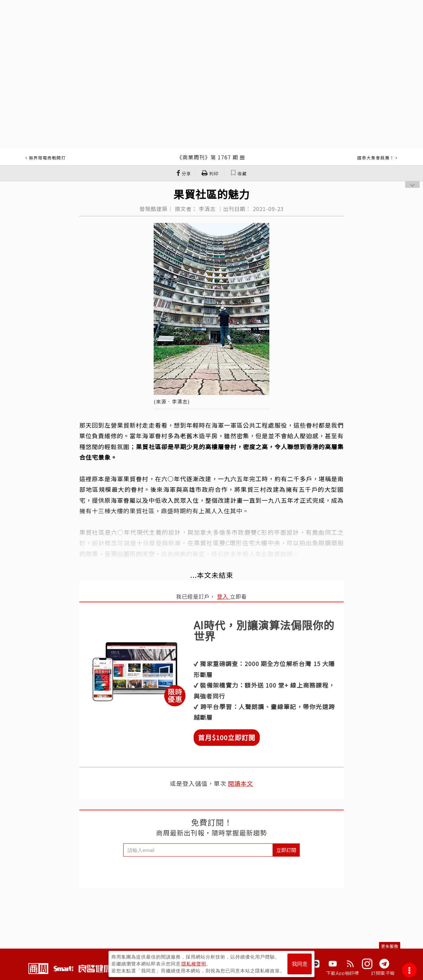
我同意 (300, 964)
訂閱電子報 (383, 973)
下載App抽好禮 (343, 973)
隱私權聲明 (194, 964)
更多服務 (390, 946)
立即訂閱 (286, 850)
